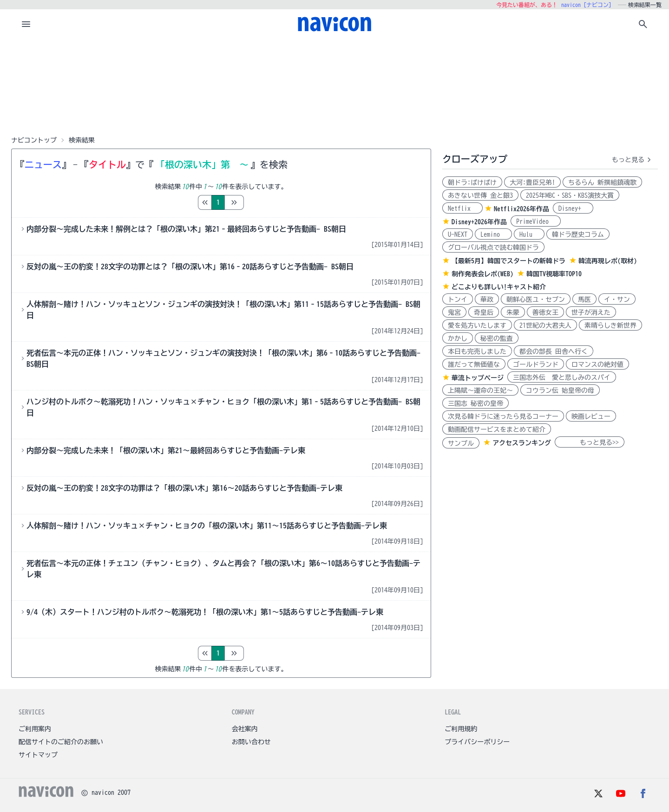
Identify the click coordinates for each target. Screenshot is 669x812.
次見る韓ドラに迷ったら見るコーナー (503, 416)
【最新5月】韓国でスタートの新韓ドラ (508, 261)
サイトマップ (38, 755)
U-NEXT (458, 234)
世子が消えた (591, 312)
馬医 (584, 299)
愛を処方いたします (477, 325)
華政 (487, 299)
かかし (458, 338)
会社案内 (245, 729)
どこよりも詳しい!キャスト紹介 (499, 287)
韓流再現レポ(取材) (608, 261)
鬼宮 (454, 312)
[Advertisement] (334, 85)
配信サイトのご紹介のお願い (61, 742)
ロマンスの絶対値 (597, 364)
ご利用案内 (35, 729)
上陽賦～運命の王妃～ (480, 390)
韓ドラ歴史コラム (578, 234)
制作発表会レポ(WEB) (482, 274)
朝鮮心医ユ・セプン (536, 299)
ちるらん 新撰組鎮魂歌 (602, 182)
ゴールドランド (536, 364)
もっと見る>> (590, 442)
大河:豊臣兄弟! (532, 182)
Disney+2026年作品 (479, 222)
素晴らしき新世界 (610, 325)
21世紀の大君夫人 (545, 325)
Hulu (529, 234)
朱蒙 (513, 312)
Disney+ (573, 208)
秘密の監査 (497, 338)
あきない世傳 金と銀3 (480, 195)
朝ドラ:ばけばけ (472, 182)
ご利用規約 (461, 729)
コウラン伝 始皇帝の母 (560, 390)
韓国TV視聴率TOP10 (554, 274)
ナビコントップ (34, 140)
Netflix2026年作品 (521, 209)
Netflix (462, 208)
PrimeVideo (536, 221)
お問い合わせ (251, 742)
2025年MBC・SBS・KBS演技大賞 (570, 195)
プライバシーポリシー (477, 742)
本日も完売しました (477, 351)
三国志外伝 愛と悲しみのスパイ (562, 377)
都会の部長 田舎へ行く (554, 351)
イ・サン (617, 299)
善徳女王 (545, 312)
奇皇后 (484, 312)
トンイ (458, 299)
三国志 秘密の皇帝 (476, 403)
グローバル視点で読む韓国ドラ (493, 247)
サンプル (461, 443)
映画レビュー (591, 416)
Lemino (493, 234)
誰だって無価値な (474, 364)
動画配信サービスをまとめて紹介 (497, 429)
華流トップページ (478, 378)
